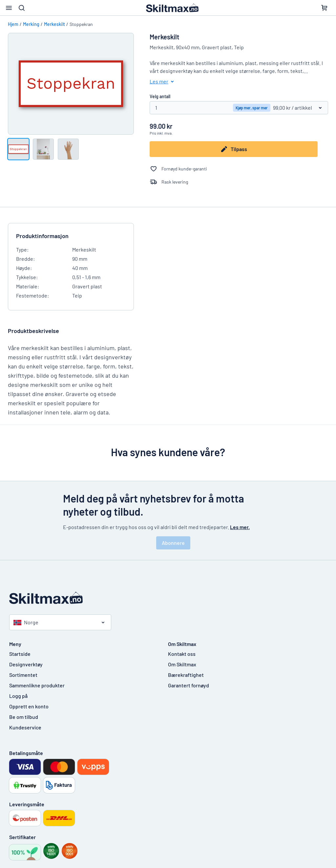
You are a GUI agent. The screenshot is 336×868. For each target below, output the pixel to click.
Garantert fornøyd (189, 685)
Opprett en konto (29, 706)
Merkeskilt (54, 24)
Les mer (163, 81)
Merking (31, 24)
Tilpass (234, 149)
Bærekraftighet (186, 675)
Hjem (13, 24)
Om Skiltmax (182, 664)
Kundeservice (25, 727)
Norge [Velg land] (26, 622)
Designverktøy (26, 664)
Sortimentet (23, 675)
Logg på (18, 696)
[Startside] (168, 598)
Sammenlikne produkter (37, 685)
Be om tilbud (24, 717)
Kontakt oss (182, 654)
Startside (20, 654)
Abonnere (173, 543)
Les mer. (240, 527)
